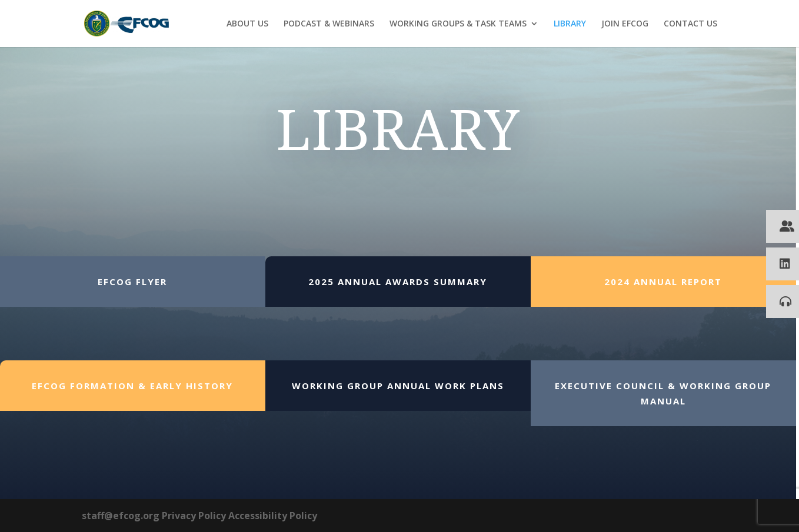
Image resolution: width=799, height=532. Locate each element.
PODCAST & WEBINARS (329, 24)
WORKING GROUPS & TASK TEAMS (458, 24)
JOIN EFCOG (625, 24)
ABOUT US (247, 24)
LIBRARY (570, 24)
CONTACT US (690, 24)
